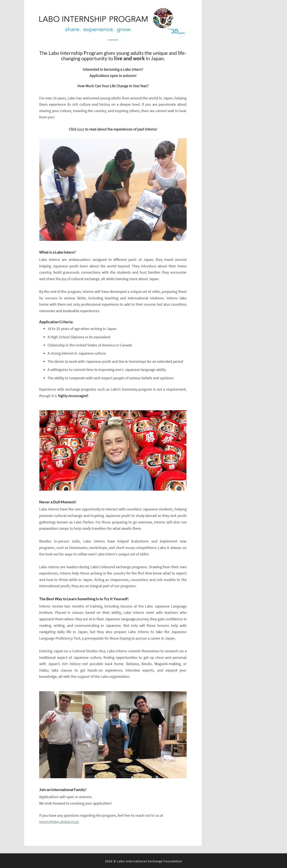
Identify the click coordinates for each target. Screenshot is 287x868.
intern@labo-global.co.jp (59, 822)
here (81, 129)
